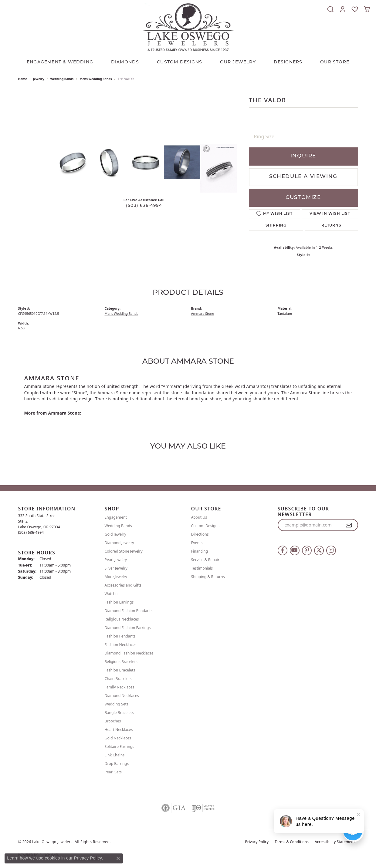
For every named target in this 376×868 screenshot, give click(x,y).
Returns (331, 226)
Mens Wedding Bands (96, 79)
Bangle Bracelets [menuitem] (119, 713)
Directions (200, 534)
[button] (330, 9)
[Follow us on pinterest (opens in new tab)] (307, 550)
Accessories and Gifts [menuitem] (123, 585)
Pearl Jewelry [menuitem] (116, 560)
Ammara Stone (203, 313)
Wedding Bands (62, 79)
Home (23, 79)
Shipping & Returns (208, 577)
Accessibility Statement (335, 842)
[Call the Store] (31, 532)
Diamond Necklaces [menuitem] (122, 696)
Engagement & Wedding (60, 62)
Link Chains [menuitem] (115, 755)
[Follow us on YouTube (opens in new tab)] (295, 550)
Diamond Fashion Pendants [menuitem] (129, 611)
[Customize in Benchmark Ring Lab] (218, 168)
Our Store (335, 62)
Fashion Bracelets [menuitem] (120, 670)
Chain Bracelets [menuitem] (118, 679)
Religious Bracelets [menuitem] (121, 662)
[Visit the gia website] (174, 808)
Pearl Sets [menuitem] (113, 772)
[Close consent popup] (118, 858)
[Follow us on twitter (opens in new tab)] (319, 550)
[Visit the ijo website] (203, 808)
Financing (200, 551)
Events (197, 543)
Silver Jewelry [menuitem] (116, 568)
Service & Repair (205, 560)
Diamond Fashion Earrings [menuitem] (128, 628)
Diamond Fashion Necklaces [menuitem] (129, 653)
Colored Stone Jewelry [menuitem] (124, 551)
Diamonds (125, 62)
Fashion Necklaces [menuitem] (121, 645)
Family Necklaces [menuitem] (120, 687)
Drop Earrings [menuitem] (117, 764)
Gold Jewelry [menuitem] (115, 534)
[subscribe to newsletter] (349, 525)
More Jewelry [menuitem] (116, 577)
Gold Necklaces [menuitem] (118, 738)
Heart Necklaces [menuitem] (119, 730)
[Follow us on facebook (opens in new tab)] (283, 550)
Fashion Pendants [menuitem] (120, 636)
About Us (199, 517)
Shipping (276, 226)
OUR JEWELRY (238, 62)
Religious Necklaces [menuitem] (122, 619)
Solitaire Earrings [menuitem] (120, 747)
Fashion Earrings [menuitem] (119, 602)
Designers (288, 62)
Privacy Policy (257, 842)
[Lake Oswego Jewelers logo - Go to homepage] (188, 27)
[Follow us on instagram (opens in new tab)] (331, 550)
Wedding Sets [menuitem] (117, 704)
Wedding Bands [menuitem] (118, 526)
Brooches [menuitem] (113, 721)
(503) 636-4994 (144, 206)
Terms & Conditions (292, 842)
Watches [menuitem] (112, 594)
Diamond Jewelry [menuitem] (119, 543)
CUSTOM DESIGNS (180, 62)
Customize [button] (303, 198)
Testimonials (202, 568)
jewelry (39, 79)
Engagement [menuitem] (116, 517)
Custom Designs (205, 526)
